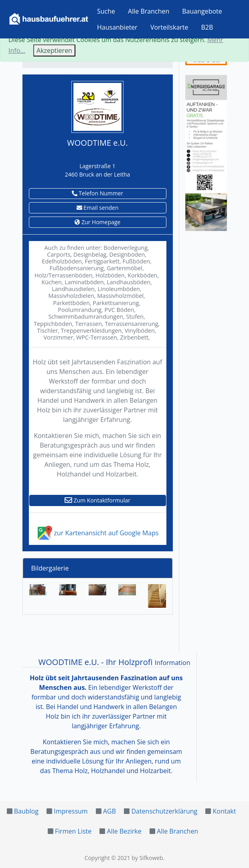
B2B (207, 27)
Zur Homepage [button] (98, 222)
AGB (109, 811)
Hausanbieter (117, 27)
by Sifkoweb (147, 858)
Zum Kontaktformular (97, 500)
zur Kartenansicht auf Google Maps (97, 533)
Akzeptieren (54, 50)
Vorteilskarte (169, 27)
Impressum (71, 811)
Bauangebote (202, 11)
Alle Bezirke (124, 831)
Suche (106, 11)
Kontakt (225, 811)
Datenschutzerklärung (164, 811)
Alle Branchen (149, 11)
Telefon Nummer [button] (98, 193)
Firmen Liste (73, 831)
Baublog (26, 811)
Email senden (98, 208)
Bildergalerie (50, 568)
